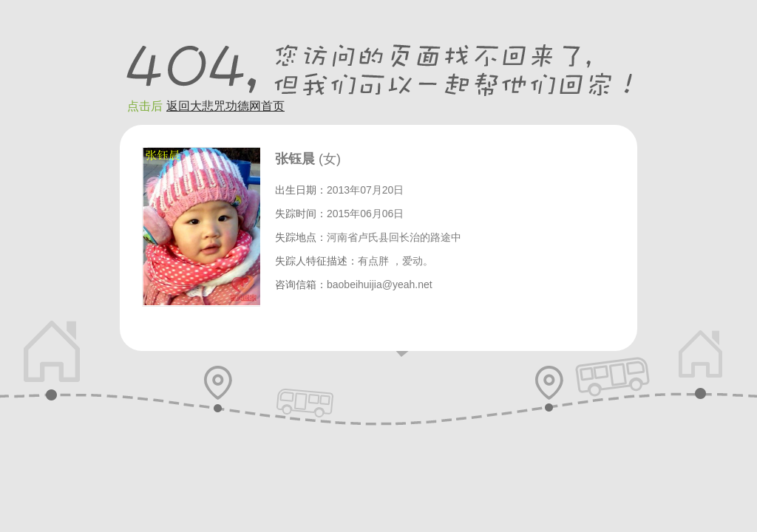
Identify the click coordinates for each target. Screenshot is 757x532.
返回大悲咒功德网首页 (225, 106)
